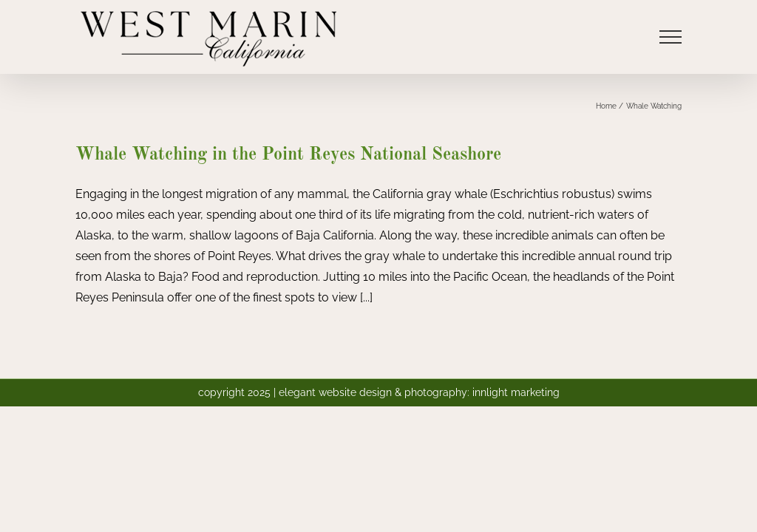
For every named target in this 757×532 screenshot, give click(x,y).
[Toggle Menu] (670, 37)
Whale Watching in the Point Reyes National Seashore (288, 155)
